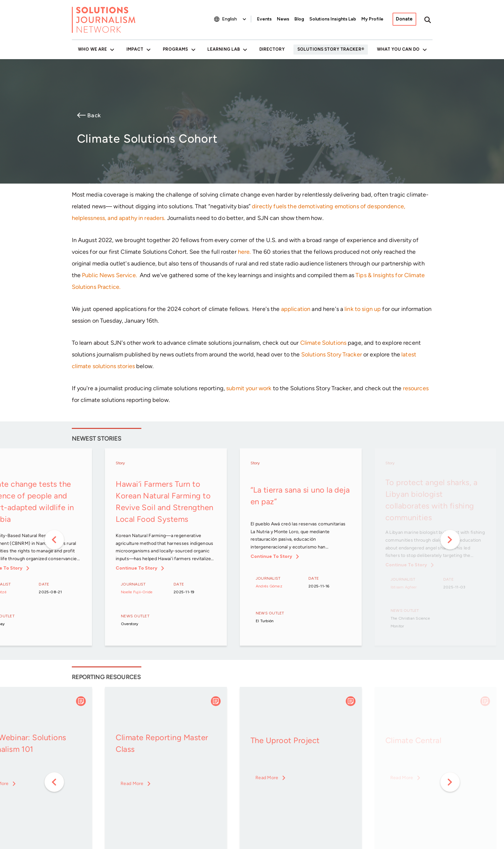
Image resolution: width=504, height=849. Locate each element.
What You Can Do (398, 49)
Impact (135, 49)
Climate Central (413, 740)
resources (416, 388)
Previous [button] (54, 540)
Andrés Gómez (269, 586)
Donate (404, 19)
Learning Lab (224, 49)
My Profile (372, 19)
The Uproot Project (285, 740)
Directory (272, 49)
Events (264, 19)
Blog (299, 19)
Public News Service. (110, 275)
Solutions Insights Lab (333, 19)
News (283, 19)
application (296, 309)
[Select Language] (235, 19)
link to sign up (363, 309)
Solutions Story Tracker (329, 49)
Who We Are (92, 49)
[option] (166, 548)
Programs (175, 49)
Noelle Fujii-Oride (137, 592)
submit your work (249, 388)
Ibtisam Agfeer (404, 587)
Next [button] (450, 540)
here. (245, 252)
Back (94, 115)
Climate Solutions (323, 343)
